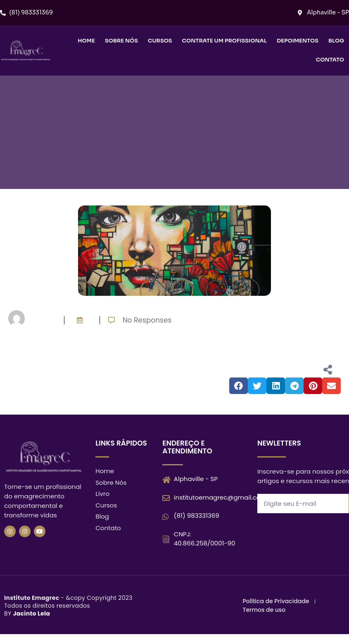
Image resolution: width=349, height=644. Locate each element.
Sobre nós (121, 41)
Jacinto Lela (31, 613)
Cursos (160, 41)
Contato (330, 60)
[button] (239, 386)
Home (86, 41)
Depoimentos (298, 41)
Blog (336, 41)
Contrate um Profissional (224, 41)
